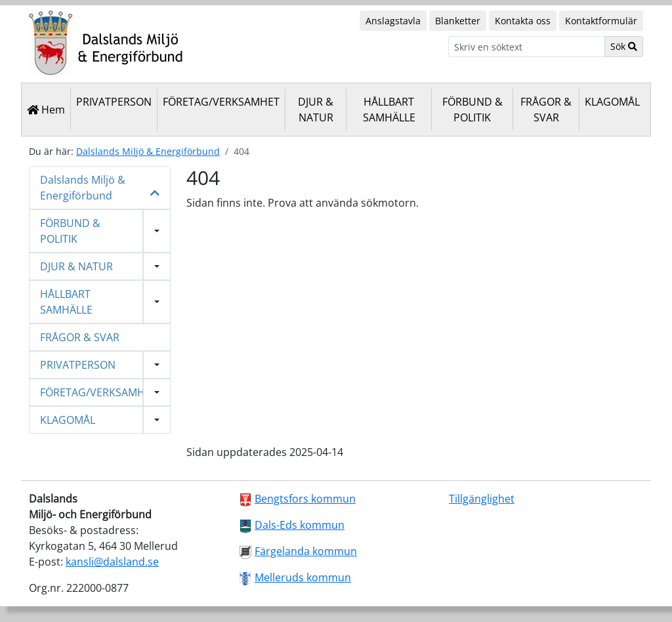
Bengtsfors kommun (305, 499)
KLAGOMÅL (612, 102)
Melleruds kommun (303, 577)
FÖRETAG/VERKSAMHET (221, 102)
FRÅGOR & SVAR (546, 110)
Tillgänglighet (482, 499)
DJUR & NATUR (316, 110)
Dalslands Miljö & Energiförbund (148, 151)
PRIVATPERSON (114, 102)
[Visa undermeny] (157, 231)
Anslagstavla (393, 21)
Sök (624, 46)
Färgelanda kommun (306, 551)
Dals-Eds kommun (300, 525)
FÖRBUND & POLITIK (472, 110)
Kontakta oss (523, 21)
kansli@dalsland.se (112, 562)
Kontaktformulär (601, 21)
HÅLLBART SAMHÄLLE (389, 110)
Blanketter (458, 21)
